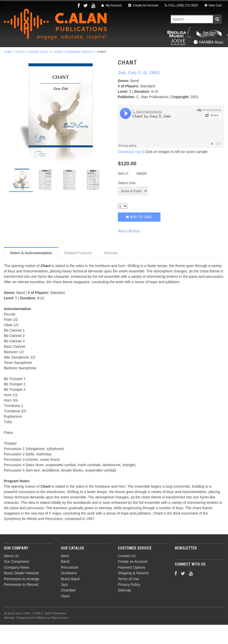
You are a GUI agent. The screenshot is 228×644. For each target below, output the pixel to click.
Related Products (78, 272)
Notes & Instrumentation (31, 272)
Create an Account (133, 581)
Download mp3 (130, 171)
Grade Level (39, 71)
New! (22, 54)
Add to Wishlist (129, 250)
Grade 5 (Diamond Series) (73, 71)
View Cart (213, 5)
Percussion (68, 54)
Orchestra (100, 54)
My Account (111, 5)
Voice (206, 54)
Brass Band (132, 54)
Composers (114, 60)
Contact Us (127, 575)
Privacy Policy (129, 604)
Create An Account (143, 5)
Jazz (158, 54)
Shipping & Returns (133, 592)
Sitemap (124, 609)
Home (8, 71)
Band (41, 54)
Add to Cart (139, 236)
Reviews (111, 272)
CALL (181, 5)
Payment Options (132, 587)
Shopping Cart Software (31, 637)
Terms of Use (128, 598)
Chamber (182, 54)
